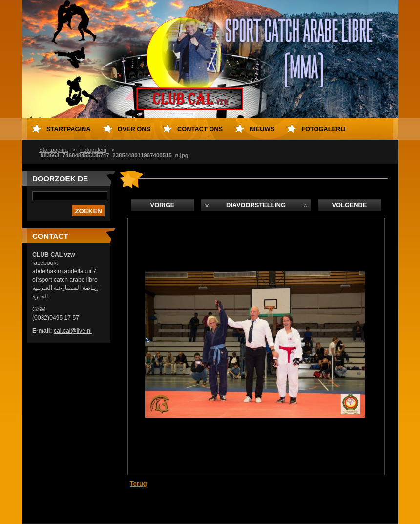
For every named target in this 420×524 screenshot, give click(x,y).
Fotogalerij (93, 150)
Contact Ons (200, 129)
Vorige (163, 205)
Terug (138, 484)
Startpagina (53, 150)
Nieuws (262, 129)
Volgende (350, 205)
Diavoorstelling (256, 205)
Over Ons (134, 129)
